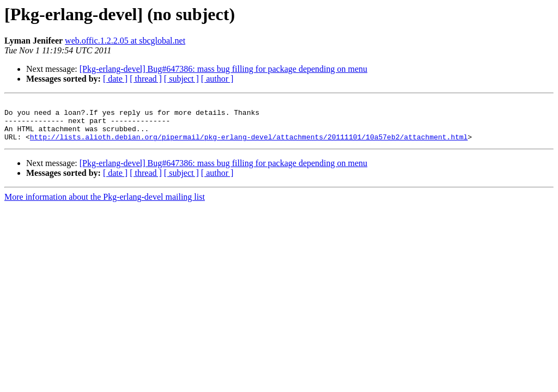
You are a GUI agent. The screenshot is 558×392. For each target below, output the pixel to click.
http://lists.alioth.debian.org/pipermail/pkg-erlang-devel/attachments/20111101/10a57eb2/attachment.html (249, 145)
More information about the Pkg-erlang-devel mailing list (105, 205)
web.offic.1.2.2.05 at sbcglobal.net (125, 41)
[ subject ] (181, 79)
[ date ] (115, 79)
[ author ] (217, 79)
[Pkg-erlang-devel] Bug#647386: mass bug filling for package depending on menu (223, 69)
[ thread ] (146, 79)
